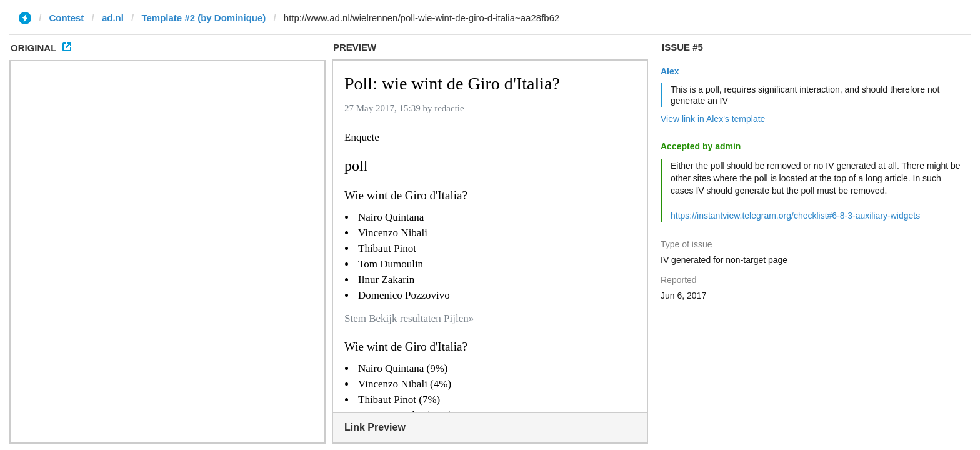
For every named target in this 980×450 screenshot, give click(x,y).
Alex (670, 71)
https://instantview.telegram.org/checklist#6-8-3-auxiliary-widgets (795, 216)
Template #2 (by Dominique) (203, 18)
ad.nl (113, 18)
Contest (67, 18)
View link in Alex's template (713, 119)
